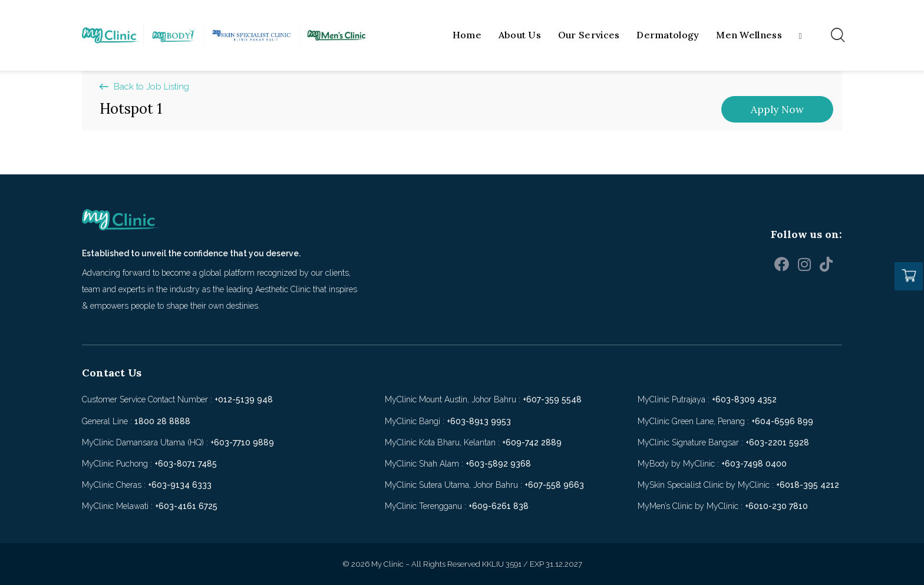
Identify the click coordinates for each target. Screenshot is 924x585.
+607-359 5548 (552, 399)
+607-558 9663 (554, 485)
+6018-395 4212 (808, 485)
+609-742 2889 (532, 442)
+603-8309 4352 (744, 399)
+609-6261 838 (499, 506)
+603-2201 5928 (777, 442)
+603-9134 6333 (180, 485)
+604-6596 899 (782, 421)
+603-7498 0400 (754, 464)
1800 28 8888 (162, 421)
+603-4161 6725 (186, 506)
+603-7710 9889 (242, 442)
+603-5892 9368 (498, 464)
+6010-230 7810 (776, 506)
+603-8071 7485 (186, 464)
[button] (144, 87)
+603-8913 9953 (479, 421)
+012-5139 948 (244, 399)
